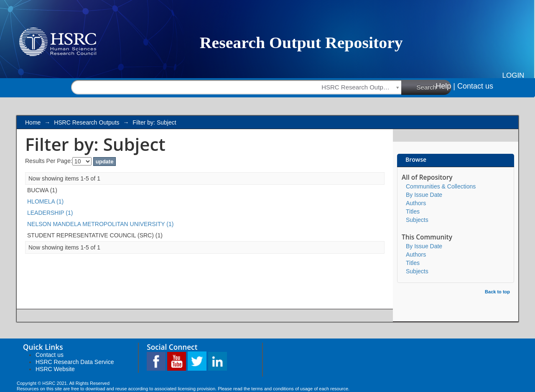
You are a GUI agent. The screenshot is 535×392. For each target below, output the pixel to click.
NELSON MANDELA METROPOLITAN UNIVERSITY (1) (100, 224)
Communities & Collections (441, 186)
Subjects (417, 220)
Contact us (475, 86)
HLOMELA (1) (45, 201)
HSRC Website (55, 369)
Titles (413, 211)
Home (33, 122)
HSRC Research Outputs (87, 122)
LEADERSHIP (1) (50, 213)
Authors (416, 203)
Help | (445, 86)
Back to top (497, 292)
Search (434, 87)
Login (513, 75)
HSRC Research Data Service (75, 362)
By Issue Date (424, 195)
